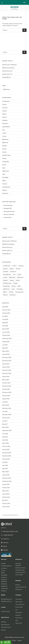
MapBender (4, 586)
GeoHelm (4, 622)
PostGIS (3, 564)
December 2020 (7, 392)
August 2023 (6, 364)
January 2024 (6, 354)
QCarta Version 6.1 (7, 71)
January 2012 (6, 507)
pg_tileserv (4, 568)
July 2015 (5, 462)
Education (18, 615)
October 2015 (6, 459)
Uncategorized (6, 187)
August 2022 (6, 377)
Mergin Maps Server (7, 599)
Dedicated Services (9, 211)
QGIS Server (6, 89)
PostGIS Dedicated (6, 566)
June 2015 (5, 465)
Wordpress (5, 193)
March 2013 (6, 491)
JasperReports (6, 127)
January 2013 (6, 494)
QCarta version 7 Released (9, 65)
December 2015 (7, 453)
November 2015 (7, 456)
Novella (4, 149)
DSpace (4, 114)
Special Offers (8, 218)
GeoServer (5, 124)
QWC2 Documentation (8, 68)
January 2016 (6, 450)
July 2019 (5, 412)
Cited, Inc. (4, 528)
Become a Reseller (9, 214)
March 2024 (6, 351)
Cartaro (4, 105)
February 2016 (6, 446)
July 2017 (5, 421)
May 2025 (5, 323)
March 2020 (6, 405)
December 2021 (7, 386)
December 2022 (7, 370)
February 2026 (6, 310)
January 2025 (6, 332)
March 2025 (6, 329)
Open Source (19, 618)
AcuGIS (14, 7)
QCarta (4, 165)
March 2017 (6, 427)
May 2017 (5, 424)
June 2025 (5, 319)
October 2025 (6, 313)
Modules (3, 630)
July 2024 (5, 345)
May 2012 (5, 500)
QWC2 (4, 181)
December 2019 (7, 408)
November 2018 (7, 415)
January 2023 (6, 367)
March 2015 (6, 472)
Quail (4, 174)
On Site (3, 607)
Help (17, 620)
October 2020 (6, 396)
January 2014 (6, 484)
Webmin (5, 190)
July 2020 (5, 402)
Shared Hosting (8, 205)
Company (5, 108)
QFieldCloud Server (6, 601)
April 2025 (5, 326)
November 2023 (7, 361)
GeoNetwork (5, 589)
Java (4, 130)
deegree (5, 111)
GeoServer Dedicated (4, 581)
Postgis (4, 158)
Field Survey (19, 589)
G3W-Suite (4, 584)
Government (19, 612)
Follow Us (5, 543)
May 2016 (5, 437)
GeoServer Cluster (20, 568)
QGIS (4, 168)
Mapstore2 (5, 143)
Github (4, 546)
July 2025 (5, 316)
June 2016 (5, 434)
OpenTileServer (5, 625)
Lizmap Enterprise (20, 572)
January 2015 (6, 475)
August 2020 (6, 399)
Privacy (14, 641)
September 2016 (7, 431)
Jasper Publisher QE (21, 587)
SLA (17, 610)
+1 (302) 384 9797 (7, 535)
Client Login (19, 623)
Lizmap (4, 136)
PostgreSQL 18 (6, 77)
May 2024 (5, 348)
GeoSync (18, 585)
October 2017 (6, 418)
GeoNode (5, 120)
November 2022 (7, 373)
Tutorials (5, 184)
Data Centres (19, 602)
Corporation (19, 599)
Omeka (4, 152)
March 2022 (6, 380)
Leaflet (4, 133)
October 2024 (6, 335)
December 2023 (7, 358)
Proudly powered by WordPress (10, 515)
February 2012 (6, 503)
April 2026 (5, 307)
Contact (19, 641)
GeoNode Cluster (20, 570)
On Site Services (6, 611)
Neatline (5, 146)
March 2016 (6, 443)
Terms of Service (20, 605)
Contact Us (5, 539)
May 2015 (5, 469)
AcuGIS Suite (6, 101)
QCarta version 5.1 (7, 74)
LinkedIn (4, 550)
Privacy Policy (19, 607)
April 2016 (5, 440)
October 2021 (6, 389)
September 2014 (7, 481)
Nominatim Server (6, 627)
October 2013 (6, 488)
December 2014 (7, 478)
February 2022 (6, 383)
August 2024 (6, 342)
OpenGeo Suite (6, 155)
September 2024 (7, 338)
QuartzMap (5, 177)
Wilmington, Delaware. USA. (10, 531)
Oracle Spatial (19, 575)
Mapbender (5, 139)
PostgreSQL (6, 162)
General (4, 117)
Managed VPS (8, 208)
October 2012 (6, 497)
